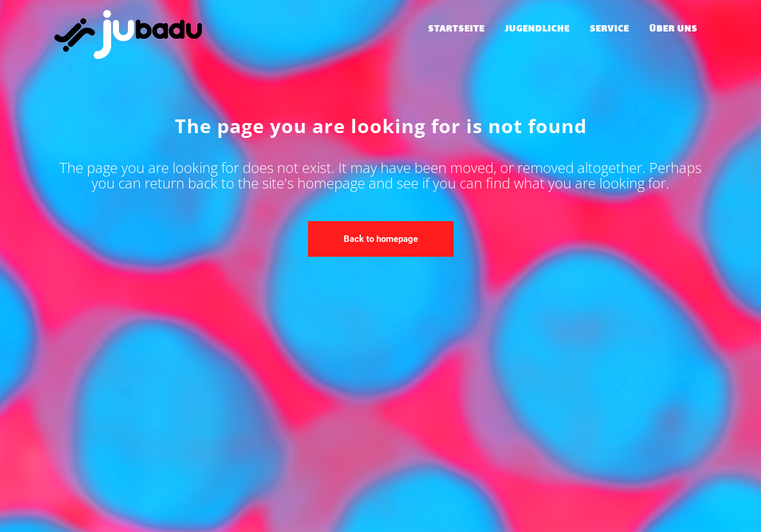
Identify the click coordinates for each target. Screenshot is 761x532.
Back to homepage (381, 239)
